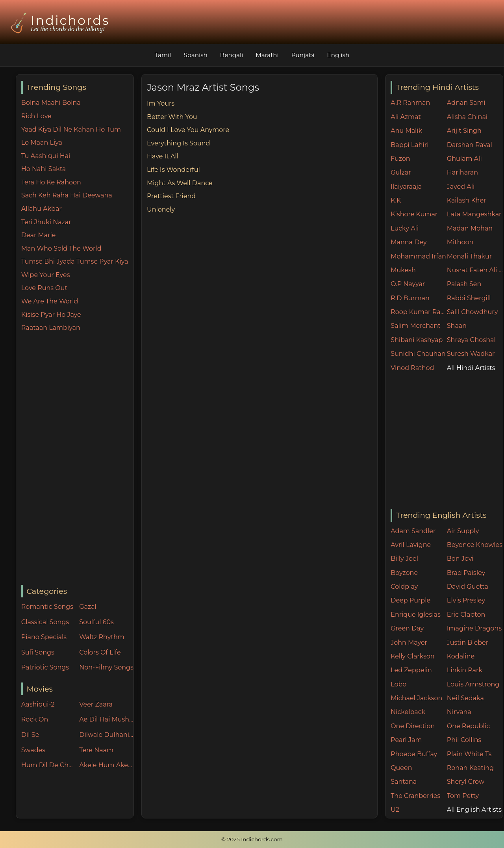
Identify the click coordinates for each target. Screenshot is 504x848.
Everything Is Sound (178, 143)
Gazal (88, 607)
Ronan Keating (470, 768)
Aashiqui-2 (38, 704)
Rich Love (36, 116)
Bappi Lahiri (409, 145)
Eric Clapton (466, 615)
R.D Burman (410, 298)
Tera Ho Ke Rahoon (51, 182)
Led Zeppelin (411, 670)
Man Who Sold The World (61, 248)
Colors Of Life (100, 652)
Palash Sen (464, 284)
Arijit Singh (464, 131)
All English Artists (474, 810)
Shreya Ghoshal (471, 340)
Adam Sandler (413, 531)
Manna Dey (409, 242)
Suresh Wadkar (471, 354)
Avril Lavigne (411, 545)
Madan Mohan (470, 228)
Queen (401, 768)
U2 (395, 810)
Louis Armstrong (473, 684)
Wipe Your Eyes (46, 275)
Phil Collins (464, 740)
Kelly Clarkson (412, 656)
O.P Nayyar (408, 284)
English (338, 55)
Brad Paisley (466, 573)
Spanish (195, 55)
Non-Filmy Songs (106, 667)
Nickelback (408, 712)
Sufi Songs (38, 652)
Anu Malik (406, 131)
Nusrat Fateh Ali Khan (475, 270)
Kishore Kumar (414, 214)
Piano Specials (44, 637)
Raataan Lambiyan (51, 328)
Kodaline (461, 656)
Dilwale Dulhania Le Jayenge (106, 735)
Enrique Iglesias (416, 615)
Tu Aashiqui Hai (46, 156)
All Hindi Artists (471, 368)
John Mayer (409, 643)
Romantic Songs (47, 607)
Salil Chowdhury (472, 312)
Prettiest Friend (171, 196)
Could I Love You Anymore (188, 130)
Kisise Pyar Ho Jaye (51, 315)
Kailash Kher (467, 200)
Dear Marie (39, 235)
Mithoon (460, 242)
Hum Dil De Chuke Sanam (48, 765)
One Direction (413, 726)
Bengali (232, 55)
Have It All (163, 156)
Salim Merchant (416, 326)
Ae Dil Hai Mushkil (106, 719)
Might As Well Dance (180, 183)
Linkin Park (465, 670)
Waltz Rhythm (102, 637)
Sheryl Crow (466, 782)
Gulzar (401, 172)
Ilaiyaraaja (406, 187)
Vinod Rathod (412, 368)
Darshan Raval (470, 145)
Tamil (163, 55)
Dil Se (30, 735)
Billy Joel (404, 559)
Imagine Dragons (474, 628)
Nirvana (459, 712)
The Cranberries (415, 796)
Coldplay (404, 587)
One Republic (468, 726)
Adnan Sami (466, 103)
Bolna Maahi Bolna (51, 103)
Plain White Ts (469, 754)
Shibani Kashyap (417, 340)
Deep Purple (410, 600)
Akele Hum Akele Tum (106, 765)
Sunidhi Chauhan (418, 354)
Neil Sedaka (465, 698)
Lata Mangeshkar (474, 214)
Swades (33, 750)
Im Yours (161, 103)
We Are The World (50, 301)
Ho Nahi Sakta (44, 169)
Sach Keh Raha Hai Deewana (67, 195)
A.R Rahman (410, 103)
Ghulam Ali (464, 159)
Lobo (398, 684)
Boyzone (404, 573)
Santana (404, 782)
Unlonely (161, 209)
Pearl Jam (406, 740)
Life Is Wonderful (173, 170)
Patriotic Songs (45, 667)
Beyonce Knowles (475, 545)
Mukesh (403, 270)
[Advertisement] (77, 459)
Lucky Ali (405, 228)
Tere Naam (96, 750)
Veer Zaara (96, 704)
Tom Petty (463, 796)
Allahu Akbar (42, 209)
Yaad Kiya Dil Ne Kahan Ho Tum (71, 129)
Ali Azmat (406, 117)
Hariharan (462, 172)
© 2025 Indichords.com (252, 839)
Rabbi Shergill (469, 298)
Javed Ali (461, 187)
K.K (396, 200)
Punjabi (303, 55)
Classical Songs (45, 622)
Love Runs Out (44, 288)
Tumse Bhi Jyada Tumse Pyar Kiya (75, 261)
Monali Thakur (469, 256)
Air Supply (463, 531)
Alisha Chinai (467, 117)
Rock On (35, 719)
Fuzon (400, 159)
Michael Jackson (416, 698)
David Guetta (468, 587)
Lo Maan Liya (42, 142)
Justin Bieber (468, 643)
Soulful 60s (96, 622)
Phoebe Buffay (414, 754)
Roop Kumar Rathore (419, 312)
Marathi (267, 55)
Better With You (172, 117)
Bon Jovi (460, 559)
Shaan (457, 326)
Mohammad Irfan (418, 256)
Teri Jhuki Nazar (46, 222)
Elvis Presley (466, 600)
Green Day (407, 628)
